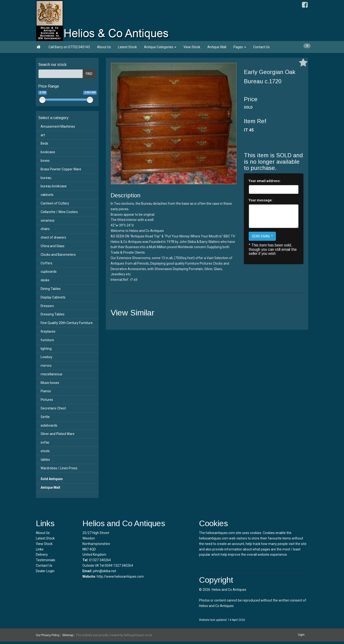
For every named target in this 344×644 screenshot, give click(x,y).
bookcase (48, 152)
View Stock (192, 47)
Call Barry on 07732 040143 (69, 47)
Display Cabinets (53, 297)
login (301, 635)
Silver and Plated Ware (58, 434)
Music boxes (50, 383)
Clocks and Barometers (58, 255)
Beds (44, 143)
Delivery (42, 555)
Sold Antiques (52, 479)
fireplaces (48, 331)
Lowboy (46, 357)
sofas (45, 442)
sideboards (49, 425)
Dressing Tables (53, 314)
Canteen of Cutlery (55, 203)
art (43, 135)
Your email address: (265, 181)
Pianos (46, 391)
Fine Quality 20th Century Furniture (67, 323)
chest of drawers (53, 237)
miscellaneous (51, 374)
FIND (89, 74)
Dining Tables (51, 289)
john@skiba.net (105, 571)
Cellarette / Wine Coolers (59, 212)
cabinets (47, 195)
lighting (46, 349)
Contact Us (261, 47)
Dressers (47, 306)
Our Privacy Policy (48, 635)
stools (45, 451)
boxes (45, 161)
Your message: (261, 200)
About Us (104, 47)
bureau (46, 178)
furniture (47, 340)
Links (40, 549)
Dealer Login (45, 571)
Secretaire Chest (53, 408)
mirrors (46, 366)
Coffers (46, 263)
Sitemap (68, 635)
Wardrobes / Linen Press (59, 468)
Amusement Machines (58, 126)
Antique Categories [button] (160, 47)
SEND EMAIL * (262, 236)
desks (45, 280)
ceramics (48, 220)
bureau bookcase (54, 186)
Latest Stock (127, 47)
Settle (45, 417)
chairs (45, 229)
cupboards (49, 272)
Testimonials (46, 560)
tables (45, 460)
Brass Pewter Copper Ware (61, 169)
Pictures (47, 400)
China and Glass (53, 246)
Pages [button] (240, 47)
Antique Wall (217, 47)
